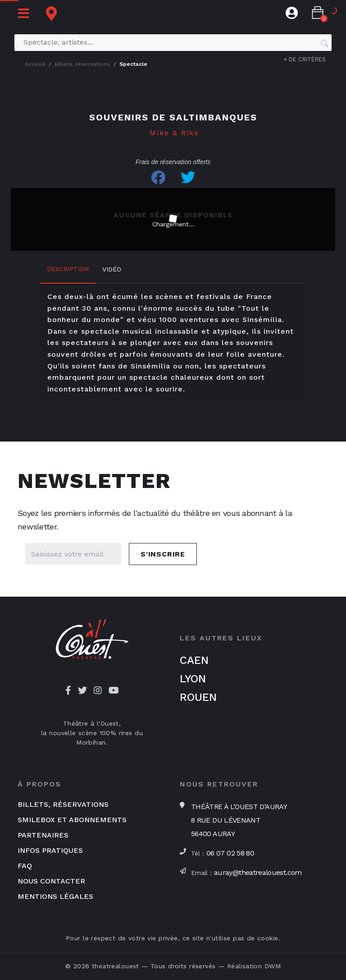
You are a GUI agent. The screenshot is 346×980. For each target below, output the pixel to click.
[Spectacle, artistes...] (169, 42)
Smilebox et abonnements (72, 820)
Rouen (198, 697)
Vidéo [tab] (112, 269)
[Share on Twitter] (188, 177)
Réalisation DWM (254, 966)
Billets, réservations (63, 804)
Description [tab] (68, 269)
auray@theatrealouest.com (258, 872)
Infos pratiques (50, 850)
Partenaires (43, 835)
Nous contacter (51, 881)
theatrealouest (116, 966)
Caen (194, 660)
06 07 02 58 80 (230, 853)
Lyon (193, 679)
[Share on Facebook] (158, 177)
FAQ (25, 866)
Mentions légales (55, 896)
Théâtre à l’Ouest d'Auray (239, 820)
